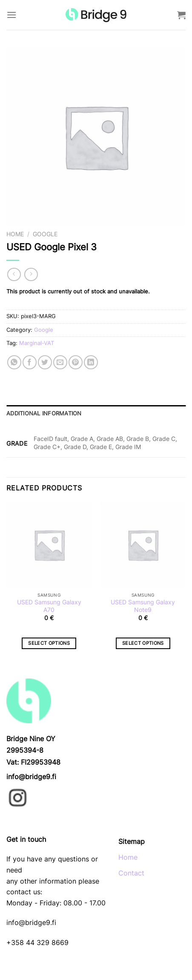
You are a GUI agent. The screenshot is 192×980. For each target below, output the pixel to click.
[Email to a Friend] (60, 362)
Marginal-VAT (37, 343)
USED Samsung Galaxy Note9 (143, 606)
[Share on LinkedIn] (91, 362)
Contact (131, 873)
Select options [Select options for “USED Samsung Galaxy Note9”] (143, 643)
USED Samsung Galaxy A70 (49, 606)
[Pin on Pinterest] (76, 362)
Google (45, 234)
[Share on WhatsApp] (14, 362)
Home (15, 234)
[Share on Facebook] (30, 362)
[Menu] (11, 15)
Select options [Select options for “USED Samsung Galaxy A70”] (49, 643)
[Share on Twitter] (45, 362)
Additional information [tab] (44, 413)
